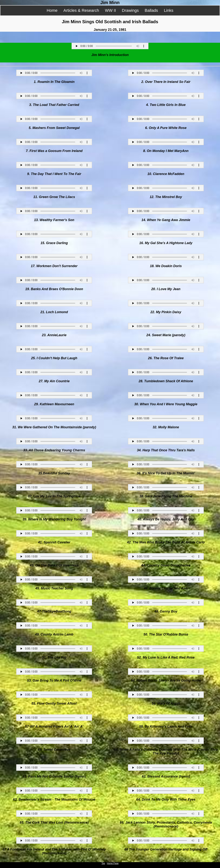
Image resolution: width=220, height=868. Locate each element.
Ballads (151, 10)
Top (103, 863)
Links (169, 10)
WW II (110, 10)
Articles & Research (81, 10)
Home (52, 10)
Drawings (130, 10)
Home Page (113, 863)
